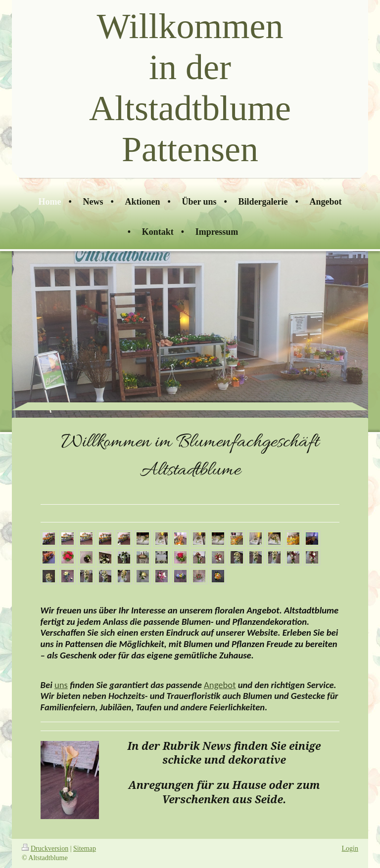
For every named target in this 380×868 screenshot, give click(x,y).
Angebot (220, 685)
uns (61, 685)
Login (350, 848)
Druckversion (45, 848)
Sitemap (85, 848)
